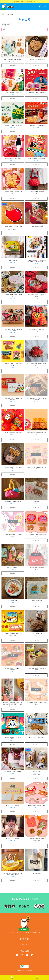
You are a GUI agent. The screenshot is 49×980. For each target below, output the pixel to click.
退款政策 (30, 971)
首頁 (3, 14)
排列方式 (6, 24)
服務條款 (19, 971)
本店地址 (25, 943)
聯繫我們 (25, 945)
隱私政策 (25, 971)
